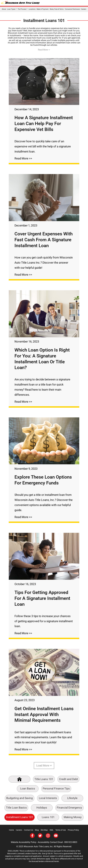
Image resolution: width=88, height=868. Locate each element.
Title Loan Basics (16, 808)
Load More (44, 766)
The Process (22, 9)
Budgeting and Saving (20, 798)
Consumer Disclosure (72, 9)
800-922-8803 (71, 842)
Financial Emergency (69, 808)
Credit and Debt (68, 779)
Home (11, 830)
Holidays (42, 808)
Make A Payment (43, 9)
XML (52, 830)
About (4, 9)
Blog (37, 830)
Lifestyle (72, 798)
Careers (83, 9)
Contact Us (29, 830)
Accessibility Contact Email (50, 842)
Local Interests (48, 798)
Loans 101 (48, 817)
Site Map (44, 830)
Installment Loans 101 (20, 817)
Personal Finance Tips (56, 789)
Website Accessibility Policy (24, 842)
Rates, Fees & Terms (57, 9)
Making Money (73, 817)
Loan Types (11, 9)
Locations (32, 9)
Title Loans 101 (44, 779)
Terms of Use (61, 830)
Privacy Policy (73, 830)
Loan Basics (28, 789)
